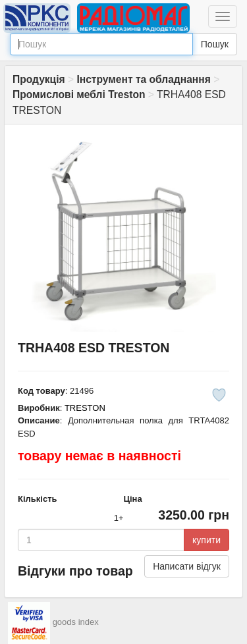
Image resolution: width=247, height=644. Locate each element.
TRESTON (85, 408)
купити (206, 540)
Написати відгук (187, 566)
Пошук (215, 44)
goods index (76, 622)
